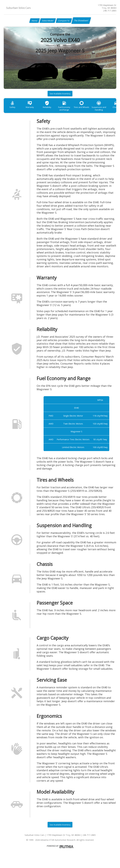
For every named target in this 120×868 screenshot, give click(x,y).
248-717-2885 (110, 11)
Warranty (32, 110)
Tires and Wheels (88, 110)
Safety (13, 110)
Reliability (51, 110)
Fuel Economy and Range (69, 111)
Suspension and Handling (107, 111)
